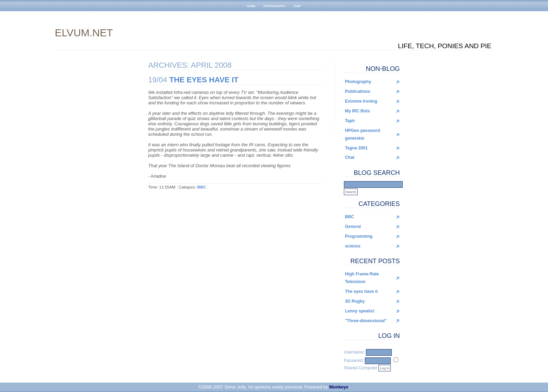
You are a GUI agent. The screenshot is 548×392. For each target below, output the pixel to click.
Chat (350, 157)
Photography (358, 82)
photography (275, 6)
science (353, 246)
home (251, 6)
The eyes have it (361, 291)
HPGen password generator (363, 134)
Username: (354, 352)
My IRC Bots (358, 111)
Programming (359, 236)
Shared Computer (361, 368)
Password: (354, 361)
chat (297, 6)
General (353, 227)
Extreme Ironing (361, 101)
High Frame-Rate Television (362, 278)
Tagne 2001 (356, 148)
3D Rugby (355, 301)
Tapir (350, 121)
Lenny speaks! (360, 311)
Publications (358, 91)
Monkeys (339, 387)
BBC (349, 217)
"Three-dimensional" (366, 321)
